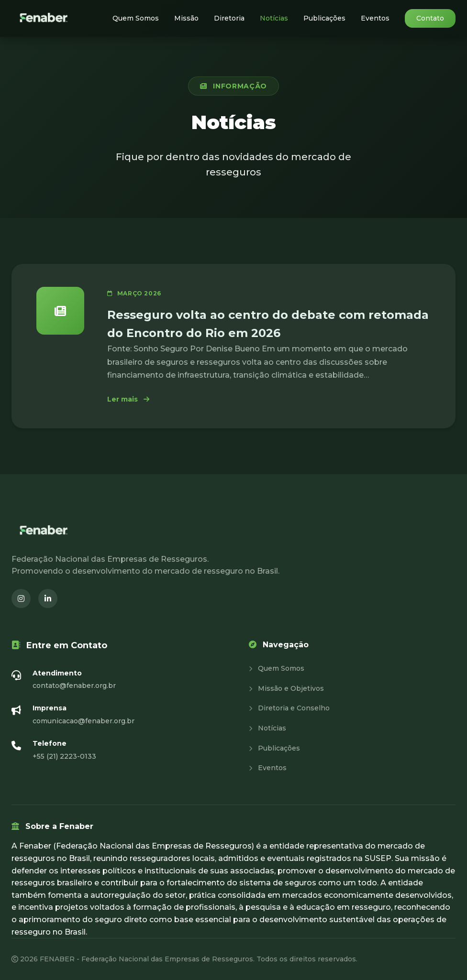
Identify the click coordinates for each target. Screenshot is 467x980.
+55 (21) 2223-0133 (64, 756)
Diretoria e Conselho (289, 708)
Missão (186, 18)
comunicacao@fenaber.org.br (83, 721)
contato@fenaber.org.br (74, 686)
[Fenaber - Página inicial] (44, 18)
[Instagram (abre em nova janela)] (21, 599)
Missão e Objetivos (286, 688)
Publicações (324, 18)
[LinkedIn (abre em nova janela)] (48, 599)
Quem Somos (136, 18)
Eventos (375, 18)
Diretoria (229, 18)
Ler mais (128, 399)
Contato (430, 18)
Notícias (274, 18)
